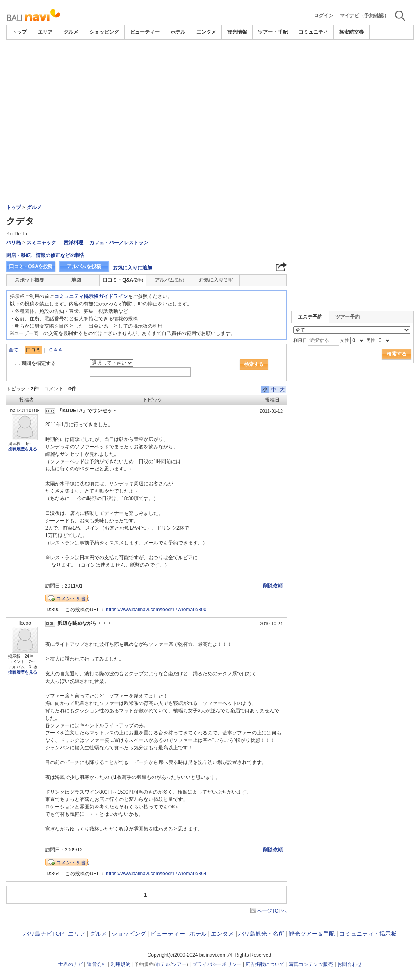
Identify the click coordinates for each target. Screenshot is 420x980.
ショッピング (104, 32)
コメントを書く (73, 599)
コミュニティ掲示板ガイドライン (91, 296)
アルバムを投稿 (84, 266)
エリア (45, 32)
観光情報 (237, 32)
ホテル (178, 32)
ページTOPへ (272, 911)
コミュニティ (313, 32)
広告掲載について (265, 964)
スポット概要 (30, 280)
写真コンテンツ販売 (311, 964)
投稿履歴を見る (23, 449)
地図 (76, 280)
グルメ (71, 32)
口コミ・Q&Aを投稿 (31, 266)
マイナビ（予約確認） (364, 16)
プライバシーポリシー (217, 964)
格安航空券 (352, 32)
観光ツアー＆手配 (312, 934)
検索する (254, 364)
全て (14, 350)
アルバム (169, 280)
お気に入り (216, 280)
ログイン (324, 16)
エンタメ (206, 32)
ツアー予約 (347, 317)
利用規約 (121, 964)
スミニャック (41, 243)
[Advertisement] (210, 62)
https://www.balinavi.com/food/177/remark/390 (156, 610)
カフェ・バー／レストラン (119, 243)
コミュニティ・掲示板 (368, 934)
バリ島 (14, 243)
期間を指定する (39, 363)
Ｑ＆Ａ (56, 350)
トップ (19, 32)
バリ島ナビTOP (43, 934)
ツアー (179, 964)
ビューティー (145, 32)
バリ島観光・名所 (261, 934)
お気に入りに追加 (132, 268)
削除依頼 (273, 586)
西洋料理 (73, 243)
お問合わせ (349, 964)
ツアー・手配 (273, 32)
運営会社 (97, 964)
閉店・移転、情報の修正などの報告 (46, 255)
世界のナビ (71, 964)
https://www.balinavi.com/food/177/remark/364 (156, 874)
